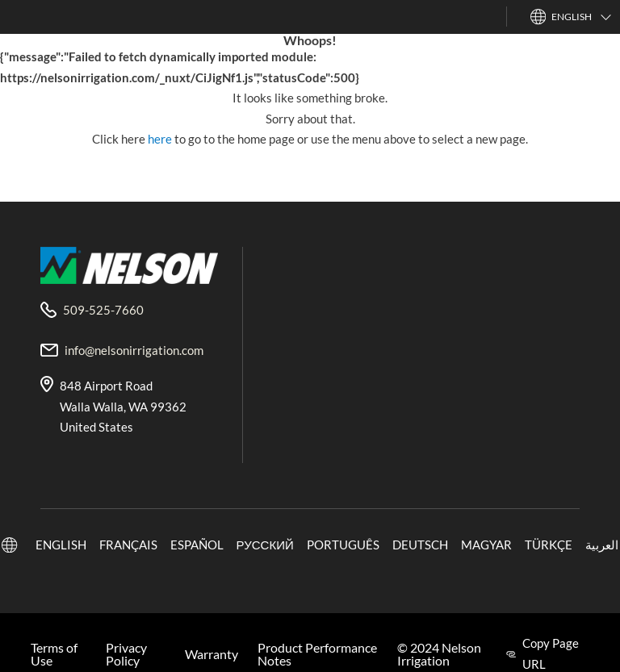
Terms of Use (54, 654)
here (161, 139)
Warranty (212, 654)
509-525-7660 (103, 310)
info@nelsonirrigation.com (134, 350)
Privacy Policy (126, 654)
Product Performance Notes (317, 654)
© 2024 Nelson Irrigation (439, 654)
